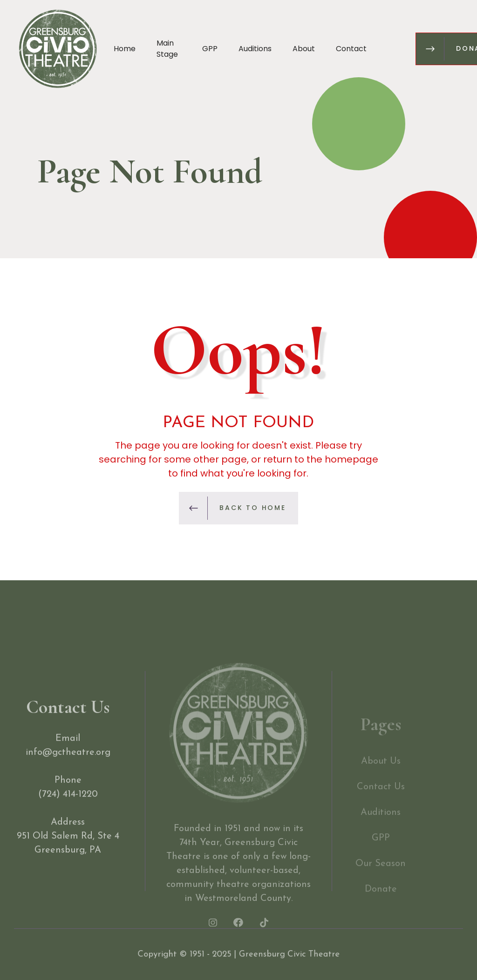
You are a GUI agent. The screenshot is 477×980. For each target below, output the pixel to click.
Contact (351, 49)
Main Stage (167, 49)
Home (125, 49)
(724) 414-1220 (68, 805)
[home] (58, 49)
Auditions (255, 49)
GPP (210, 49)
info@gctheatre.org (68, 763)
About (304, 49)
